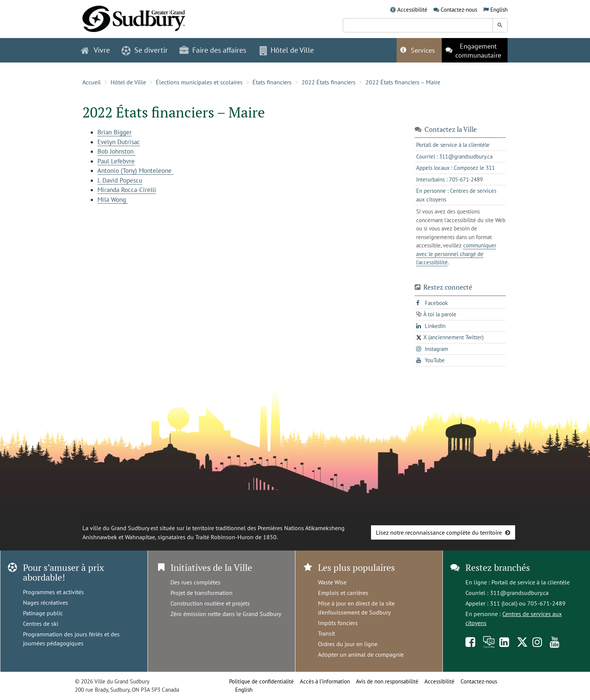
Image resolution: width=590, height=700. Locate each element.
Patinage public (43, 613)
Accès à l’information (325, 681)
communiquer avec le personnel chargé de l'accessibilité (456, 254)
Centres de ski (41, 624)
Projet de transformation (201, 593)
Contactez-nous (459, 10)
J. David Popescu (120, 180)
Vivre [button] (95, 50)
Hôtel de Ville (128, 82)
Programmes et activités (53, 592)
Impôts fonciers (338, 623)
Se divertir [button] (145, 50)
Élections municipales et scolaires (199, 82)
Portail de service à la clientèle (531, 582)
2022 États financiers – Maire (403, 82)
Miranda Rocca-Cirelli (127, 190)
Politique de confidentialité (262, 681)
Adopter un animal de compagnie (361, 654)
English (499, 10)
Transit (326, 633)
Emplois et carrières (343, 593)
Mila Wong (113, 200)
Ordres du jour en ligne (348, 644)
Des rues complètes (195, 582)
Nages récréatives (46, 602)
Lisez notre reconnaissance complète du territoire (439, 532)
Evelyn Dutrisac (119, 142)
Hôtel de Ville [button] (287, 50)
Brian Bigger (115, 132)
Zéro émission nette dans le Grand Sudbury (226, 614)
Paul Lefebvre (116, 161)
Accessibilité (412, 10)
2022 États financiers (328, 82)
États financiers (272, 82)
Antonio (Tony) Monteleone (135, 171)
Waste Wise (332, 582)
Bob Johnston (116, 151)
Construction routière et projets (210, 603)
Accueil (92, 82)
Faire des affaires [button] (213, 50)
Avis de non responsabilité (387, 681)
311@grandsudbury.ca (519, 593)
